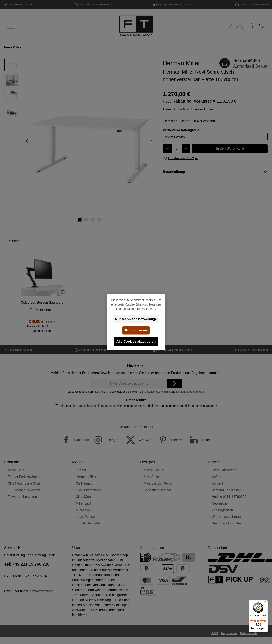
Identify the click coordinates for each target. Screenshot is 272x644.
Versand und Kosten (227, 490)
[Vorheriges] (27, 141)
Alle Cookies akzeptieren (136, 341)
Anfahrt (217, 477)
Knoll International (89, 490)
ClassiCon (83, 497)
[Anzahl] (177, 149)
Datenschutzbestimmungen (94, 406)
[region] (79, 141)
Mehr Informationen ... (142, 309)
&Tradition (83, 510)
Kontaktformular (41, 591)
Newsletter (220, 503)
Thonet (81, 470)
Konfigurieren (136, 330)
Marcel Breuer (154, 470)
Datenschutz (249, 633)
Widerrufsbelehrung (226, 517)
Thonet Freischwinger (24, 477)
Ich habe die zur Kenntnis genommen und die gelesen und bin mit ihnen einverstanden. (138, 406)
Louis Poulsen (86, 517)
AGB (158, 406)
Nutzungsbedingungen (190, 392)
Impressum (229, 633)
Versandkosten (158, 642)
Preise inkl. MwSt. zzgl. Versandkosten (188, 109)
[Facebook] (73, 440)
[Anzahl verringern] (167, 149)
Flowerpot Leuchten (22, 497)
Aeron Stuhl (16, 470)
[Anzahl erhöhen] (186, 149)
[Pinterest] (169, 440)
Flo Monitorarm (42, 310)
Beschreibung (174, 172)
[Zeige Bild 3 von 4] (93, 219)
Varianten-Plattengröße (181, 130)
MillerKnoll (83, 503)
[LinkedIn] (200, 440)
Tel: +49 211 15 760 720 (27, 564)
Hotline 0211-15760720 (229, 497)
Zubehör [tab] (15, 241)
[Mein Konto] (239, 26)
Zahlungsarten (222, 510)
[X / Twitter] (138, 440)
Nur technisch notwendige (136, 319)
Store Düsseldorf (224, 470)
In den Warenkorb (230, 148)
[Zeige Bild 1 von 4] (79, 219)
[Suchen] (262, 26)
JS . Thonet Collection (24, 490)
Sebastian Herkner (158, 490)
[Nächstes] (151, 141)
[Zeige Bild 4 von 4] (99, 219)
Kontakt (217, 483)
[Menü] (10, 26)
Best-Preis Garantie (226, 523)
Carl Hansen (85, 483)
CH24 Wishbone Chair (24, 483)
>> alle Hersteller (88, 523)
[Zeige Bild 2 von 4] (86, 219)
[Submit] (175, 383)
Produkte (12, 462)
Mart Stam (151, 477)
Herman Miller (86, 477)
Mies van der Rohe (158, 483)
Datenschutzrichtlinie (157, 392)
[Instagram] (106, 440)
